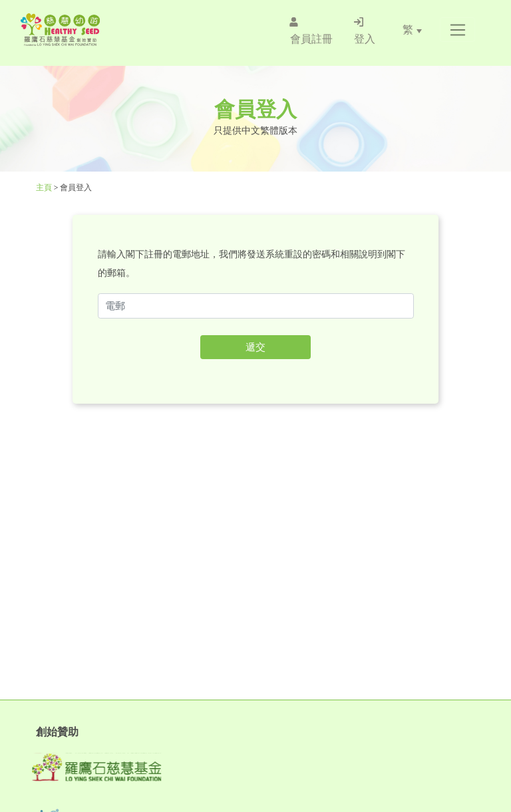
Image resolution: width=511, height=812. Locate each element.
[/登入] (365, 30)
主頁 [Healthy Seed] (45, 188)
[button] (457, 30)
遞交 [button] (255, 347)
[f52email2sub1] (256, 306)
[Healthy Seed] (98, 30)
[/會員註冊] (311, 30)
